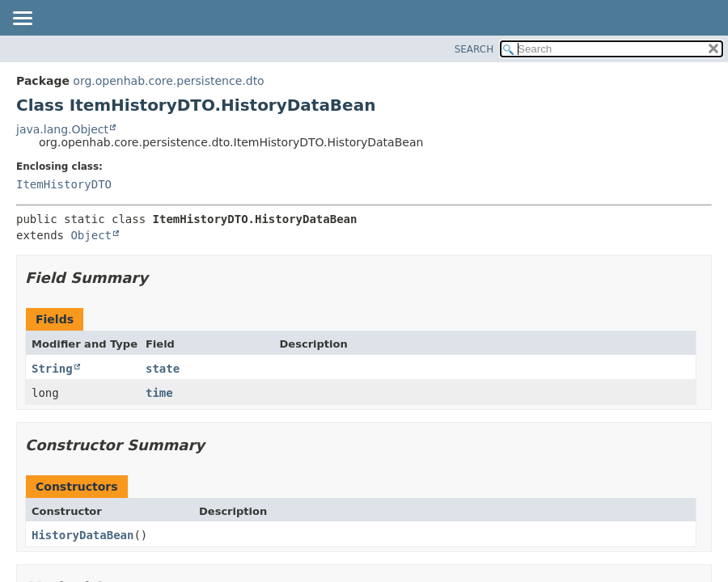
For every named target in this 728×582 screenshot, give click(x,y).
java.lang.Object (62, 129)
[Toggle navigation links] (22, 19)
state (163, 369)
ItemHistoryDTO (64, 184)
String (52, 369)
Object (91, 235)
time (159, 393)
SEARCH (474, 49)
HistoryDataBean (83, 535)
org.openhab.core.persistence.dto (168, 81)
